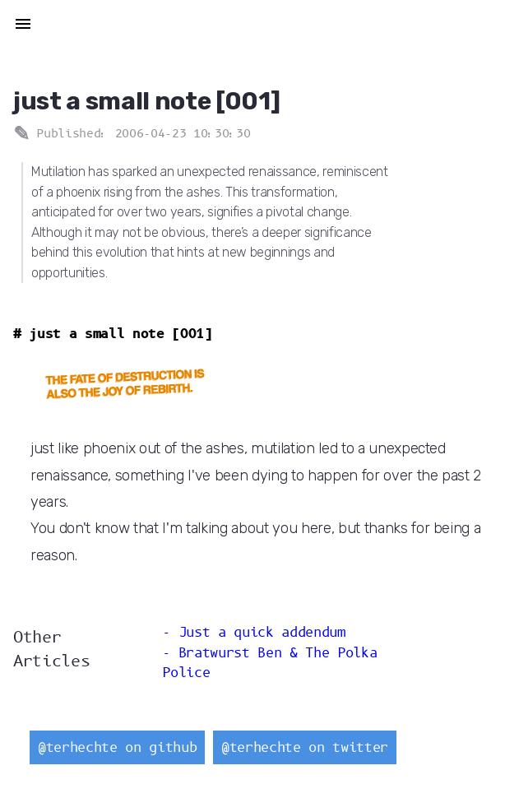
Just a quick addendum (262, 632)
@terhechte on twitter (305, 747)
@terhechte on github (117, 747)
